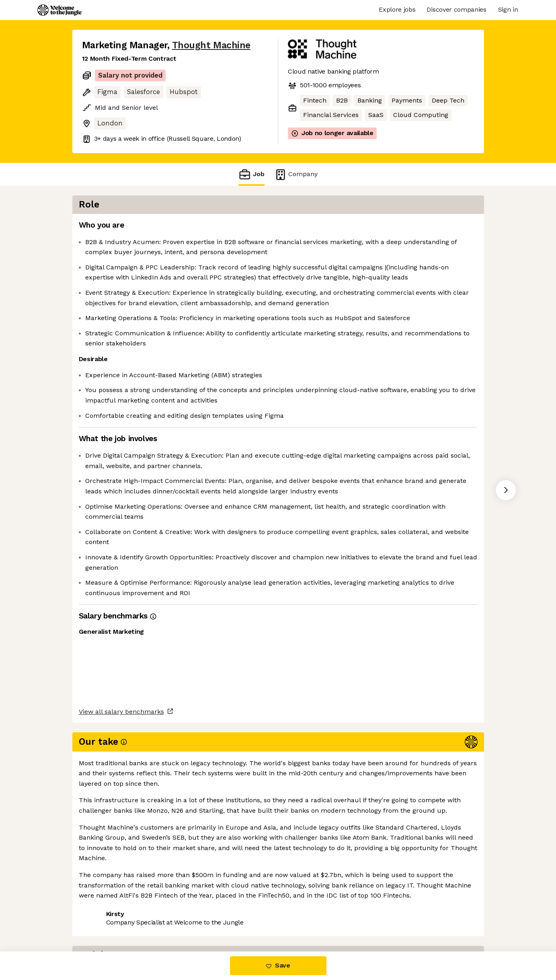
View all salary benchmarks (121, 887)
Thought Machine (211, 45)
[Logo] (59, 10)
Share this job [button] (104, 917)
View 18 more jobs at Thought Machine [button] (198, 917)
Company (296, 174)
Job (251, 174)
